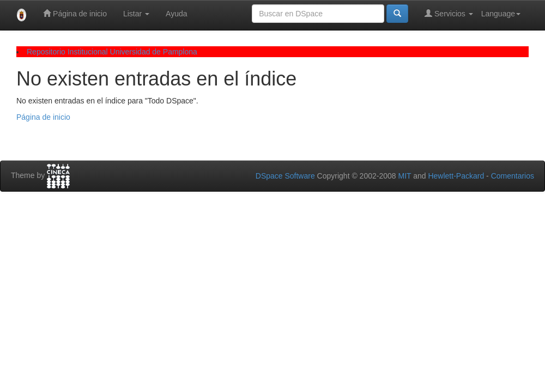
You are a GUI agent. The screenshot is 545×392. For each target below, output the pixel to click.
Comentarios (513, 176)
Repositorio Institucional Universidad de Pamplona (112, 52)
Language (501, 14)
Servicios (449, 13)
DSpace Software (285, 176)
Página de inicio (75, 13)
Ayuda (176, 14)
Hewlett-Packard (456, 176)
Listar (136, 14)
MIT (404, 176)
